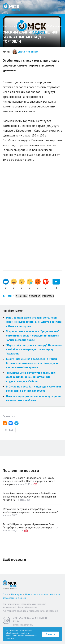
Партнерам (17, 595)
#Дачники (22, 296)
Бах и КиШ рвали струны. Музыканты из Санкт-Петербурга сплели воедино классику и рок (30, 526)
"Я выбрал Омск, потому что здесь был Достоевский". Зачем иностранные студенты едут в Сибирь (31, 377)
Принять (50, 634)
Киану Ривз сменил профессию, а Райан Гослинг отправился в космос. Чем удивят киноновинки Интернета (32, 363)
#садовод (35, 296)
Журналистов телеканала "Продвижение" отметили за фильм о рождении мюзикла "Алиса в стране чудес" (33, 335)
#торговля (48, 296)
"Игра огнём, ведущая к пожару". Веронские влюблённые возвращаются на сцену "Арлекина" (34, 349)
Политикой (10, 638)
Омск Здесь (11, 7)
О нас (5, 595)
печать (58, 26)
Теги (9, 296)
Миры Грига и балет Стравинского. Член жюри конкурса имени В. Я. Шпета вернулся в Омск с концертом (34, 322)
